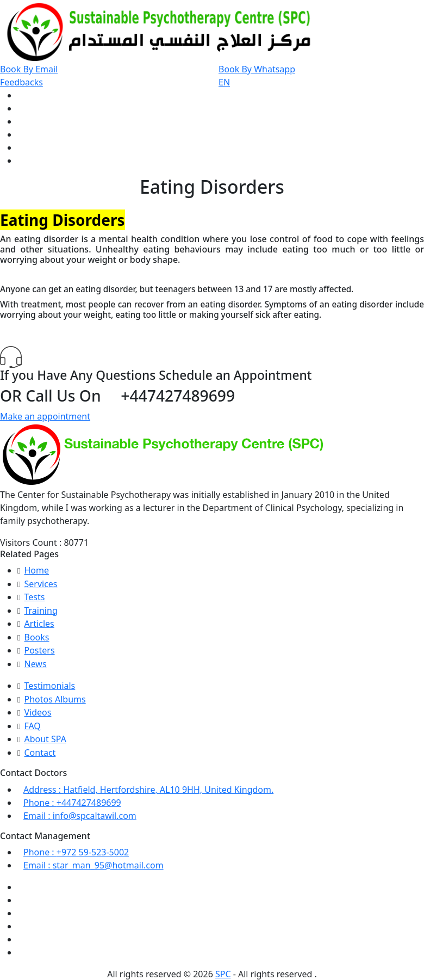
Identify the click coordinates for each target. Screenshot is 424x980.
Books (36, 637)
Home (36, 570)
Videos (38, 712)
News (35, 664)
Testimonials (49, 686)
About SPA (45, 739)
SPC (223, 974)
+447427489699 (72, 803)
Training (40, 611)
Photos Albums (55, 699)
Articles (39, 624)
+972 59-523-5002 (76, 852)
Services (40, 584)
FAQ (32, 726)
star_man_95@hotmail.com (93, 865)
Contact (40, 753)
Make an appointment (45, 416)
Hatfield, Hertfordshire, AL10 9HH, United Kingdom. (148, 790)
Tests (34, 597)
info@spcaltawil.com (80, 816)
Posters (39, 650)
